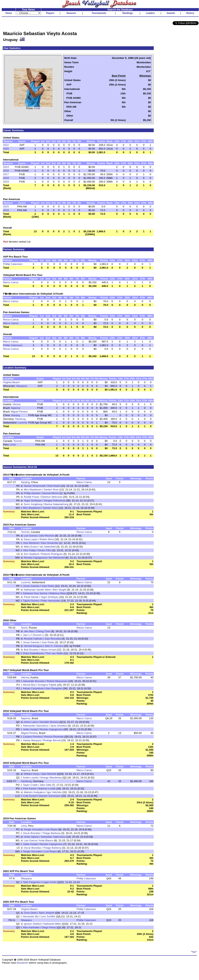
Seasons (71, 13)
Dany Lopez (31, 539)
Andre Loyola (31, 778)
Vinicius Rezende (54, 737)
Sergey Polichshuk (55, 501)
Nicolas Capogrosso (35, 558)
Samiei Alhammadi (34, 486)
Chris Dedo (30, 913)
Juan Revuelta (52, 639)
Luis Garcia (30, 536)
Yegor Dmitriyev (33, 501)
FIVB (37, 108)
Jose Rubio (48, 586)
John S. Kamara (54, 646)
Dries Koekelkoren (33, 653)
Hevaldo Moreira (49, 722)
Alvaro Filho (45, 550)
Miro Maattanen (33, 490)
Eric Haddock (31, 554)
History (190, 13)
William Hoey (31, 774)
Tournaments (99, 13)
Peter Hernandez (51, 601)
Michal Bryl (29, 685)
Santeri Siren (51, 490)
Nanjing (16, 415)
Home (9, 13)
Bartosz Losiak (47, 789)
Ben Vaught (60, 590)
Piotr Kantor (30, 789)
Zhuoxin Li (39, 635)
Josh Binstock (31, 543)
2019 (6, 182)
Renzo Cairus (11, 320)
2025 (6, 149)
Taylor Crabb (30, 785)
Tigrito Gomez (31, 601)
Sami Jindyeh (46, 913)
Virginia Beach (11, 382)
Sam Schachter (50, 543)
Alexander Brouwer (34, 681)
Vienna (16, 404)
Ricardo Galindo (33, 639)
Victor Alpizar (31, 837)
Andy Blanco (46, 840)
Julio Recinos (47, 536)
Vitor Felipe (29, 550)
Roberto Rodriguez (52, 554)
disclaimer (22, 963)
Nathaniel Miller (52, 924)
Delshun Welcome (52, 497)
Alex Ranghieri (54, 688)
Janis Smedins (59, 726)
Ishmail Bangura (33, 646)
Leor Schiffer (48, 916)
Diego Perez (49, 927)
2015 (6, 207)
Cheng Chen (43, 631)
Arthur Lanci (31, 722)
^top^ (194, 952)
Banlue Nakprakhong (56, 504)
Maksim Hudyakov (34, 792)
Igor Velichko (54, 792)
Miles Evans (31, 547)
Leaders (150, 13)
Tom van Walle (54, 653)
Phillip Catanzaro (13, 264)
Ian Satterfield (48, 547)
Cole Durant (30, 796)
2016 (6, 171)
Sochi (24, 628)
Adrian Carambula (33, 688)
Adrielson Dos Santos (35, 593)
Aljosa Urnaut (48, 650)
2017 (6, 174)
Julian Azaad (30, 729)
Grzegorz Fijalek (47, 685)
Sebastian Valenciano (53, 837)
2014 (6, 167)
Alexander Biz (31, 916)
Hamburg (20, 419)
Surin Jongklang (33, 504)
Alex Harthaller (31, 927)
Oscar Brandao (32, 833)
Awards (171, 13)
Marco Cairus (11, 282)
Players (50, 13)
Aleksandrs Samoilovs (36, 726)
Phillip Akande (32, 493)
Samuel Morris (50, 493)
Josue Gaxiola (31, 586)
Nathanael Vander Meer (37, 590)
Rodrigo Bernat (52, 740)
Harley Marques (32, 740)
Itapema (16, 408)
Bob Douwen (31, 650)
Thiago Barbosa (51, 833)
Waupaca (22, 386)
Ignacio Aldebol (33, 924)
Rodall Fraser (32, 497)
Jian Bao (29, 631)
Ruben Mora (47, 539)
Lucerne (22, 423)
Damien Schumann (50, 796)
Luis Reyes (51, 829)
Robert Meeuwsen (57, 681)
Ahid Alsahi (53, 486)
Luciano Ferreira (32, 737)
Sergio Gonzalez (33, 829)
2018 (6, 178)
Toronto (18, 441)
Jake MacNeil (49, 774)
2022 (6, 145)
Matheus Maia (58, 593)
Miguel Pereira (19, 412)
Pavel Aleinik (31, 597)
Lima (13, 445)
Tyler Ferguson (31, 882)
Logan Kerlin (49, 882)
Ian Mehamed (57, 558)
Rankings (128, 13)
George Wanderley (51, 778)
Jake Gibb (45, 785)
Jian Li (27, 635)
